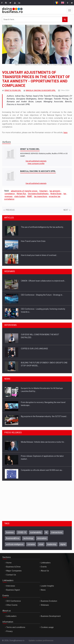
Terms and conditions (16, 627)
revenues (9, 196)
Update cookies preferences (41, 641)
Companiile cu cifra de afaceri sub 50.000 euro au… (42, 470)
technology (28, 538)
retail (41, 544)
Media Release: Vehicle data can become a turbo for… (43, 442)
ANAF (30, 196)
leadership (52, 544)
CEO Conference (14, 601)
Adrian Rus (21, 194)
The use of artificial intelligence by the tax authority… (43, 227)
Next (67, 210)
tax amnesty (55, 191)
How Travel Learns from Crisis (33, 241)
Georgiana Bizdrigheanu (38, 194)
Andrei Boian (56, 194)
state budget (20, 196)
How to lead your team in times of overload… (39, 255)
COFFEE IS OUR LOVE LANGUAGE (34, 349)
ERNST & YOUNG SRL (13, 90)
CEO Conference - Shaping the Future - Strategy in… (42, 295)
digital (63, 544)
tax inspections (40, 196)
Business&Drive (13, 538)
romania (31, 544)
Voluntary (43, 191)
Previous (9, 210)
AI (46, 532)
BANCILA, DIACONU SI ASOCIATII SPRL (41, 90)
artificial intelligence (15, 544)
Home (9, 563)
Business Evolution (49, 601)
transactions (57, 532)
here (65, 132)
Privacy (9, 631)
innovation (42, 538)
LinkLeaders (11, 616)
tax (65, 194)
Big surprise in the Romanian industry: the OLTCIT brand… (44, 416)
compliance (10, 194)
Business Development (51, 616)
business (10, 532)
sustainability (36, 532)
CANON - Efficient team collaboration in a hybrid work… (43, 281)
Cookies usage (47, 627)
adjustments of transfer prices (24, 191)
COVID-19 (22, 532)
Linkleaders (46, 563)
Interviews (11, 586)
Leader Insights (47, 586)
